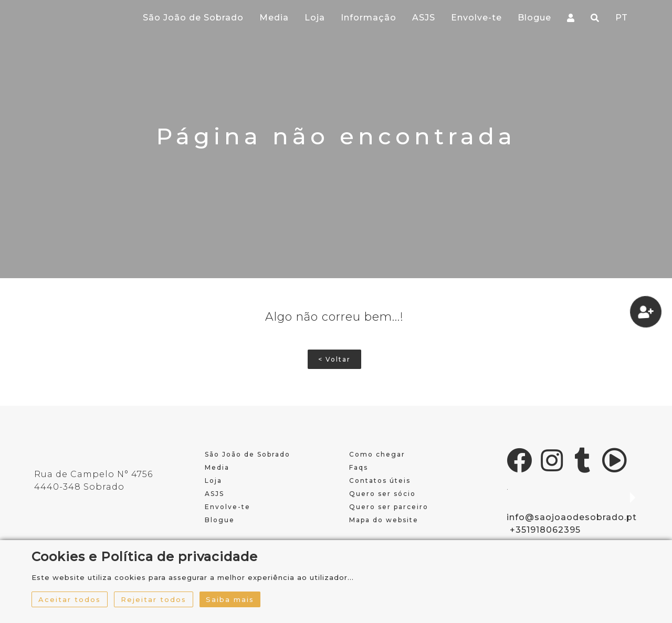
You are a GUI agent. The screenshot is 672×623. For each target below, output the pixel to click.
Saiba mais (230, 599)
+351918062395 (545, 530)
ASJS (424, 18)
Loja (315, 18)
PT (622, 18)
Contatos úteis (380, 481)
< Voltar (334, 359)
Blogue (534, 18)
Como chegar (377, 454)
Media (274, 18)
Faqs (359, 467)
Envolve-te (476, 18)
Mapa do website (384, 520)
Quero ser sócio (382, 494)
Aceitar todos (70, 599)
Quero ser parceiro (389, 507)
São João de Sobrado (193, 18)
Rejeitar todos (154, 599)
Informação (369, 18)
